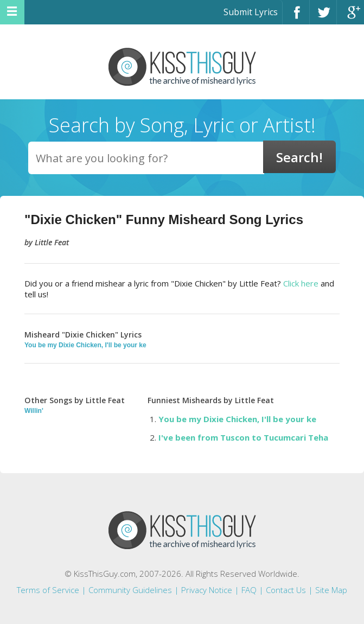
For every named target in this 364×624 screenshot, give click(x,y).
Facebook (296, 17)
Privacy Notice (207, 590)
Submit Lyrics (251, 12)
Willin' (34, 411)
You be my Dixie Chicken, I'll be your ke (85, 345)
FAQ (249, 590)
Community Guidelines (130, 590)
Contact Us (286, 590)
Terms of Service (48, 590)
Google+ (350, 17)
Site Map (331, 590)
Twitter (323, 17)
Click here (301, 283)
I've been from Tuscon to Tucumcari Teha (243, 437)
